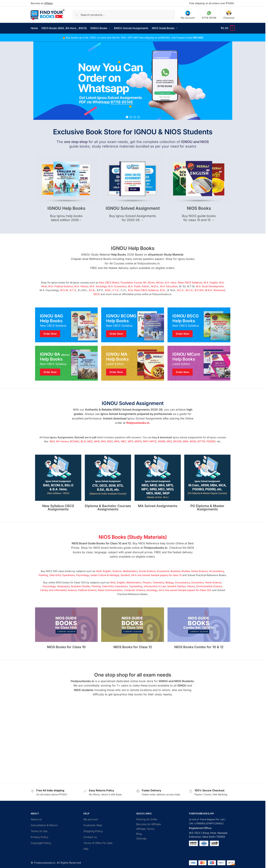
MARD (162, 441)
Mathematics (130, 571)
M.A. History (81, 286)
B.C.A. (181, 290)
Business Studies (180, 571)
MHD (97, 441)
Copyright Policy (41, 843)
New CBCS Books (109, 282)
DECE (97, 294)
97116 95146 (209, 15)
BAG (52, 441)
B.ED (108, 290)
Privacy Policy (40, 837)
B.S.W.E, (200, 290)
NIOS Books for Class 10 (66, 647)
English (107, 571)
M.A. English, (211, 282)
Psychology (83, 575)
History (191, 586)
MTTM (201, 441)
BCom (151, 282)
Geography (63, 586)
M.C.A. (189, 290)
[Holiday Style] (133, 325)
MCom (160, 282)
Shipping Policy (93, 831)
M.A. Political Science (61, 286)
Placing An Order (147, 819)
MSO (110, 441)
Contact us (90, 837)
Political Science (87, 590)
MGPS (138, 441)
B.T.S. (73, 290)
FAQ (86, 849)
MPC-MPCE (150, 441)
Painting (43, 575)
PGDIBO (211, 441)
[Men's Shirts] (66, 325)
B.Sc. (163, 290)
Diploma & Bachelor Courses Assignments (108, 507)
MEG (90, 441)
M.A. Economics (117, 286)
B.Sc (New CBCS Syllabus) (143, 290)
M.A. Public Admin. (139, 286)
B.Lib (92, 290)
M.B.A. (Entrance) (215, 290)
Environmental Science (209, 586)
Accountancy (217, 571)
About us (36, 819)
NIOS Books (199, 208)
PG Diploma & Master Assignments (207, 507)
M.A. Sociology (98, 286)
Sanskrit (125, 575)
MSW (193, 441)
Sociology (152, 590)
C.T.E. (116, 290)
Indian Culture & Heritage (105, 575)
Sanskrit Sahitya (176, 586)
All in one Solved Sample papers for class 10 (156, 575)
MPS (130, 441)
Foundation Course (131, 282)
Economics (163, 571)
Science (117, 571)
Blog (139, 834)
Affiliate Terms (145, 829)
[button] (228, 28)
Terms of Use (39, 831)
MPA (117, 441)
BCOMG (75, 441)
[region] (133, 80)
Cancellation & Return (44, 825)
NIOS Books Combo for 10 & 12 (199, 647)
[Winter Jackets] (199, 325)
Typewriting (136, 586)
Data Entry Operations (62, 575)
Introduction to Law (155, 586)
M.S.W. (64, 290)
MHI (103, 441)
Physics (147, 582)
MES (169, 441)
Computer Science (134, 590)
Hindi (99, 571)
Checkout (229, 15)
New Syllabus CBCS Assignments (58, 507)
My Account (188, 15)
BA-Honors (62, 441)
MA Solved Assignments (158, 506)
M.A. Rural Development (210, 286)
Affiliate (48, 3)
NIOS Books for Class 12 (133, 647)
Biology (170, 582)
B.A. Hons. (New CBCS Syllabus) (184, 282)
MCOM (177, 441)
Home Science (199, 571)
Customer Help (93, 825)
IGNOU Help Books (66, 208)
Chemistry (158, 582)
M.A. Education (169, 286)
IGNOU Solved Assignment (133, 208)
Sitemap (141, 838)
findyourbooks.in (138, 423)
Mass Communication (110, 590)
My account (91, 819)
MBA (186, 441)
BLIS (83, 441)
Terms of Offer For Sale (98, 843)
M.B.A (155, 286)
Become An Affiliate (149, 824)
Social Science (147, 571)
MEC (124, 441)
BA (145, 282)
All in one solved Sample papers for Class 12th (185, 590)
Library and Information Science (59, 590)
